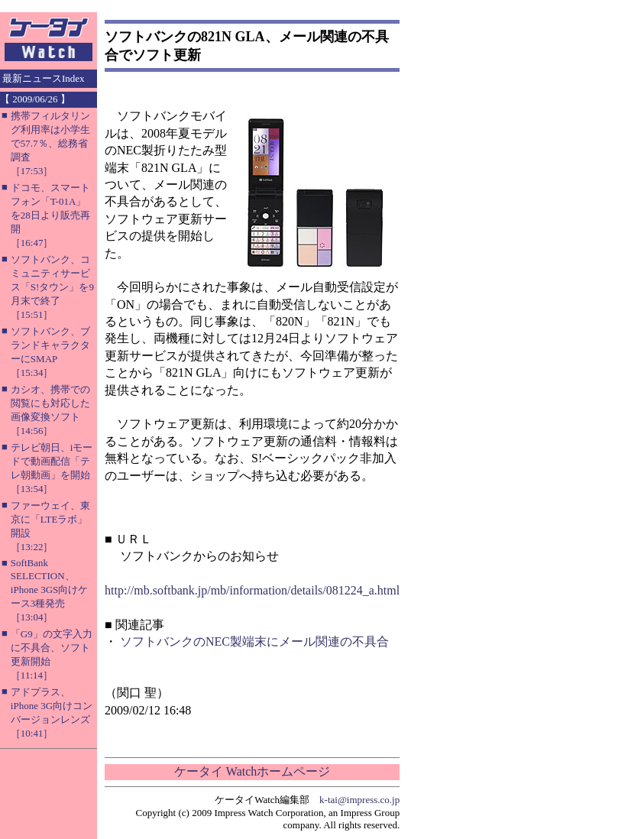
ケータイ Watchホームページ (252, 771)
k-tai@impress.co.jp (359, 800)
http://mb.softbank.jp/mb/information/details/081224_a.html (252, 590)
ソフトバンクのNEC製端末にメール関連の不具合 (254, 641)
